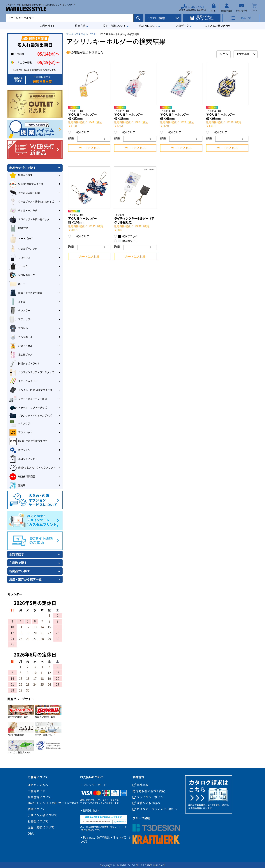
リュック (18, 266)
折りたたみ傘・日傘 (24, 193)
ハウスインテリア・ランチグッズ (32, 372)
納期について (36, 809)
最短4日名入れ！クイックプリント (32, 468)
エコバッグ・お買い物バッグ (29, 219)
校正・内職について (114, 26)
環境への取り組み (146, 803)
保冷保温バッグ (22, 275)
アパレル (18, 328)
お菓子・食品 (21, 346)
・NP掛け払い (89, 811)
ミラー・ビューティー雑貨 (28, 399)
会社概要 (140, 785)
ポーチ (17, 284)
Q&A (31, 833)
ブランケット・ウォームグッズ (30, 416)
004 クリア (81, 132)
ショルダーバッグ (23, 249)
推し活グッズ (21, 355)
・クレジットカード (93, 785)
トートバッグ (21, 238)
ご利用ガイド (47, 26)
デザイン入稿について (42, 815)
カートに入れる (89, 148)
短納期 (17, 485)
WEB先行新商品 (22, 477)
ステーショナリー (23, 381)
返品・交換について (41, 827)
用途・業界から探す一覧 (25, 579)
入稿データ (182, 26)
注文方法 (80, 26)
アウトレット (21, 432)
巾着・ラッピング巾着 (26, 293)
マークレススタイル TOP (81, 34)
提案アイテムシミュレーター (203, 17)
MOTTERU (19, 228)
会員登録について (39, 797)
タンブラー (20, 311)
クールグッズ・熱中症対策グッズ (32, 202)
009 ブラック (128, 236)
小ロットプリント (23, 459)
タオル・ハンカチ (23, 211)
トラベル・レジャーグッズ (28, 408)
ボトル (17, 302)
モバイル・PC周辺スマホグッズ (31, 390)
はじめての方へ (38, 785)
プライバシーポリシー (149, 797)
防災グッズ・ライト (24, 364)
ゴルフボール (21, 337)
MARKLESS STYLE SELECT (28, 441)
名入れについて (148, 26)
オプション (20, 450)
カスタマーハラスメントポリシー (157, 809)
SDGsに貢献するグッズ (26, 184)
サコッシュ (20, 258)
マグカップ (20, 319)
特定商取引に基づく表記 (149, 791)
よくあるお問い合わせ (218, 26)
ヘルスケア (20, 424)
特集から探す (21, 175)
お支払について (38, 821)
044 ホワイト (128, 241)
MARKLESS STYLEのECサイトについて (53, 803)
